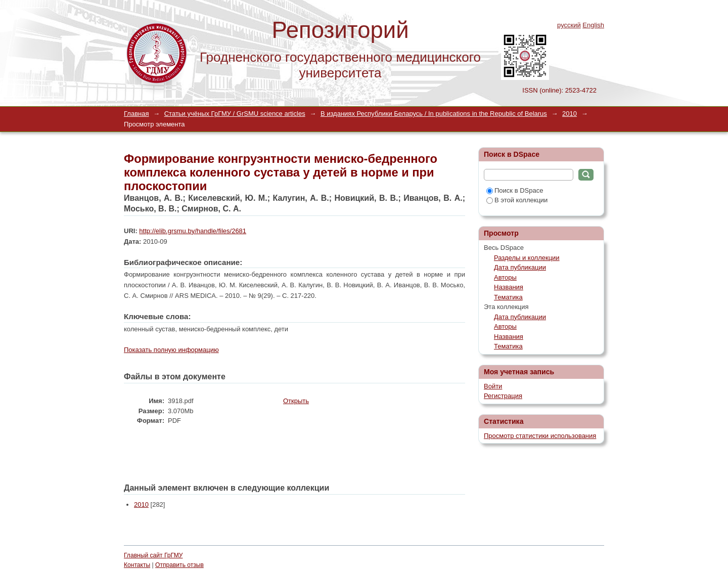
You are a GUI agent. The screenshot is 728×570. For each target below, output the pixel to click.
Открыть (296, 401)
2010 (570, 114)
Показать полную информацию (171, 350)
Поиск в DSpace (515, 190)
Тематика (508, 297)
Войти (493, 386)
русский (569, 25)
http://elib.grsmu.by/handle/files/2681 (193, 231)
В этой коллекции (517, 200)
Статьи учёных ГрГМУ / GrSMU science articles (235, 114)
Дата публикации (520, 267)
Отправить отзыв (179, 565)
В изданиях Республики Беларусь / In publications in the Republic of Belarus (434, 114)
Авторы (505, 277)
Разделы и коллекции (527, 258)
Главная (136, 114)
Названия (509, 287)
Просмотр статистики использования (540, 436)
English (593, 25)
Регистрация (503, 396)
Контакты (137, 565)
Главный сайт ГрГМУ (153, 555)
